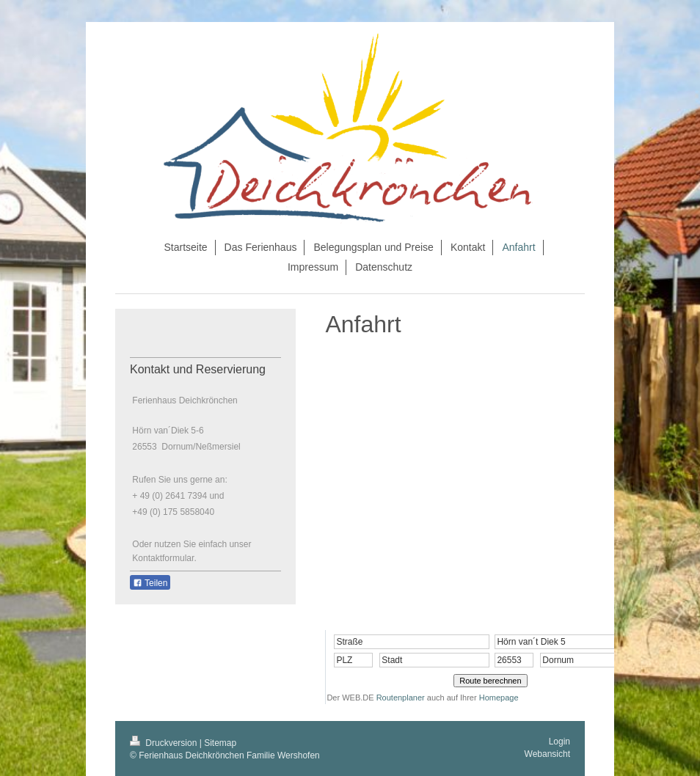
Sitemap (220, 743)
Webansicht (547, 754)
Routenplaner (401, 698)
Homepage (499, 698)
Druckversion (165, 743)
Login (559, 742)
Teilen (150, 583)
